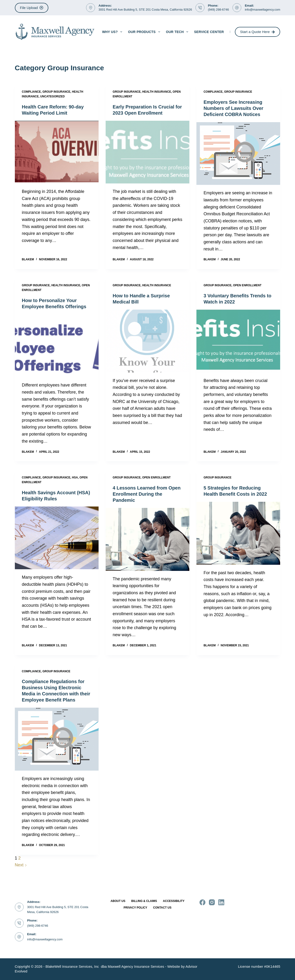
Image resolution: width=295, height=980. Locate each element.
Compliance (31, 92)
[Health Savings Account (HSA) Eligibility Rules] (57, 538)
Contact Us (162, 908)
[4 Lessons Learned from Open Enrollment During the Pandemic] (147, 539)
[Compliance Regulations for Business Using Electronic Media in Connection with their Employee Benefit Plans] (57, 739)
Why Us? (113, 32)
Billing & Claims (144, 901)
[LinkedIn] (221, 902)
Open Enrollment (247, 285)
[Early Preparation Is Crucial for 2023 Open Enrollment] (147, 152)
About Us (118, 901)
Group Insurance (56, 92)
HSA (75, 478)
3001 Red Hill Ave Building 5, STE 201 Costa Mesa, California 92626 (145, 10)
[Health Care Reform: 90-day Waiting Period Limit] (57, 152)
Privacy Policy (135, 908)
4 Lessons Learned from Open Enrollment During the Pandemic (147, 494)
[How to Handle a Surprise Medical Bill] (147, 341)
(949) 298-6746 (218, 10)
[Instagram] (212, 902)
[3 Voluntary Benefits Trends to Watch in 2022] (238, 341)
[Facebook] (202, 902)
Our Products (145, 32)
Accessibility (174, 901)
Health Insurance (157, 92)
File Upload (32, 8)
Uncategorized (53, 96)
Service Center (209, 32)
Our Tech (178, 32)
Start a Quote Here (258, 32)
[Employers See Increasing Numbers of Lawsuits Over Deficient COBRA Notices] (238, 154)
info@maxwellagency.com (262, 10)
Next (21, 865)
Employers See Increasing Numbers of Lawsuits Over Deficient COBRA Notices (233, 108)
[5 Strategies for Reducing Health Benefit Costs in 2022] (238, 533)
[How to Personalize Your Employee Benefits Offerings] (57, 346)
